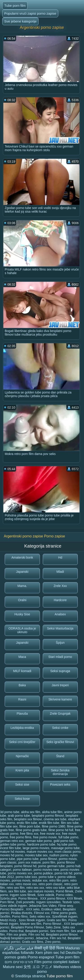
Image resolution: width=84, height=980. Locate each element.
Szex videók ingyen (14, 906)
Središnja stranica (31, 976)
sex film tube (17, 891)
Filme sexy (66, 906)
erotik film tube (49, 823)
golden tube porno (13, 844)
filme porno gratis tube (31, 830)
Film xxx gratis (17, 935)
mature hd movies (12, 852)
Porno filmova (28, 898)
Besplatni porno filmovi (62, 935)
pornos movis (21, 880)
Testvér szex (71, 902)
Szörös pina (8, 898)
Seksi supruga (60, 671)
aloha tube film (52, 812)
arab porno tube (19, 816)
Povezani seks (60, 784)
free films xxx (29, 834)
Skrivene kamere (60, 699)
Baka (22, 685)
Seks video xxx (40, 916)
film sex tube (70, 823)
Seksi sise (22, 784)
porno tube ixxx (26, 877)
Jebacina (42, 938)
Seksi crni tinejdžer (22, 742)
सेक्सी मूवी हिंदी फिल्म (49, 948)
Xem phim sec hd (50, 953)
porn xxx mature (30, 862)
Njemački (22, 756)
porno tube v (47, 877)
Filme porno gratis (64, 913)
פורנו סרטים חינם (19, 962)
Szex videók (46, 895)
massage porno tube (65, 848)
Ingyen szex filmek (23, 895)
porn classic (8, 862)
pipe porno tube (28, 859)
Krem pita (22, 770)
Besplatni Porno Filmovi (27, 927)
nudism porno (59, 855)
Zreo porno (53, 942)
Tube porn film (15, 6)
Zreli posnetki (25, 902)
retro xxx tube (55, 888)
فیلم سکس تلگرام (18, 948)
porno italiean (22, 870)
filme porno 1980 (54, 826)
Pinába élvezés (22, 913)
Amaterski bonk (22, 557)
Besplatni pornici (37, 931)
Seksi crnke (60, 728)
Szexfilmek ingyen (65, 916)
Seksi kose (22, 799)
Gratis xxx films (33, 942)
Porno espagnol (41, 957)
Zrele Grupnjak (60, 714)
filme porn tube (30, 826)
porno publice (43, 873)
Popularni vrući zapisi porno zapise (30, 13)
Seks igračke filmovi (60, 742)
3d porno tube (10, 812)
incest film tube (10, 848)
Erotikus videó (51, 909)
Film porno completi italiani (57, 962)
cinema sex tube (55, 819)
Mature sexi (13, 967)
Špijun (60, 643)
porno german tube (51, 866)
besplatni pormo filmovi (48, 816)
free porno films (21, 837)
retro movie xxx (26, 884)
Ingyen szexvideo (48, 902)
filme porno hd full (61, 830)
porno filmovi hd (25, 866)
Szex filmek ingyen (32, 920)
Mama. (22, 586)
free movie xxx (50, 834)
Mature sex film (31, 924)
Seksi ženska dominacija (60, 772)
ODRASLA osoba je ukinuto (22, 630)
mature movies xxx (40, 852)
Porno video (64, 895)
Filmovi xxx (42, 913)
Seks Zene (53, 927)
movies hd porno (12, 855)
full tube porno (68, 837)
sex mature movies (41, 891)
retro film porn (59, 880)
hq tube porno (67, 844)
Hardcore (60, 600)
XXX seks (33, 909)
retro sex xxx (35, 888)
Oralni (22, 600)
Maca (22, 657)
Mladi (60, 572)
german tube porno (39, 841)
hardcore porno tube (41, 844)
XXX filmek (74, 898)
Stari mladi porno (60, 657)
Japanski (22, 572)
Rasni (22, 699)
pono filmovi (49, 859)
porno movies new (46, 870)
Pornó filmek (65, 891)
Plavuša (22, 714)
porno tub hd (64, 873)
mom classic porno (68, 852)
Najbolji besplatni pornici (17, 938)
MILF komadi (22, 671)
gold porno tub (64, 841)
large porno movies (36, 848)
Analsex (60, 614)
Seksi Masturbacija (60, 628)
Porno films (20, 916)
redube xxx (40, 880)
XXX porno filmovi (53, 898)
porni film (49, 862)
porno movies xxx (20, 873)
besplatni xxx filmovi (28, 819)
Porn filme (7, 902)
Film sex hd (58, 938)
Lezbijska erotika (22, 728)
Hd (60, 557)
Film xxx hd (36, 935)
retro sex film (16, 888)
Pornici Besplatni (12, 909)
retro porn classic (51, 884)
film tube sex (9, 826)
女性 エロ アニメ (38, 967)
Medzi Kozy (9, 920)
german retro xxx (12, 841)
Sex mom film (59, 931)
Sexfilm (5, 916)
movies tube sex (36, 855)
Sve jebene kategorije (20, 21)
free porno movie (45, 837)
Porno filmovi (53, 924)
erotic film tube (27, 823)
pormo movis (68, 859)
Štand (60, 756)
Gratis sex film (57, 920)
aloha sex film (31, 812)
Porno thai (16, 931)
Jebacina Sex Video (43, 906)
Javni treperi (60, 685)
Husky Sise (22, 614)
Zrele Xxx (60, 586)
